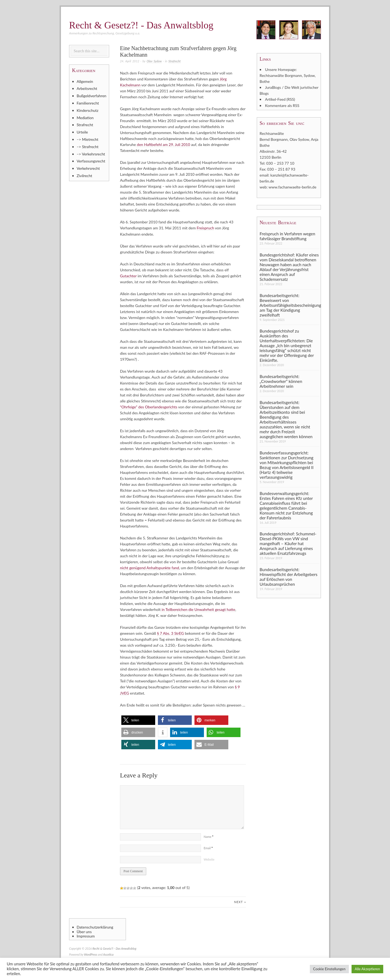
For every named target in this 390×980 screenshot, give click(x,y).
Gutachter (128, 276)
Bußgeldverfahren (92, 96)
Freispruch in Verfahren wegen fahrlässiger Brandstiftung (287, 236)
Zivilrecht (84, 176)
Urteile (82, 132)
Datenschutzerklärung (95, 927)
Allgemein (85, 81)
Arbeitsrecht (87, 88)
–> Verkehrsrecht (91, 154)
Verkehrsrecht (88, 168)
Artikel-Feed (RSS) (280, 99)
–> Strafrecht (88, 147)
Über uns (84, 931)
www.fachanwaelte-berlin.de (293, 187)
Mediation (85, 118)
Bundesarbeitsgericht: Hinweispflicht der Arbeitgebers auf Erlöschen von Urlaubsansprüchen (289, 576)
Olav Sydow (154, 61)
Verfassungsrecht (91, 161)
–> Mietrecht (87, 139)
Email (208, 847)
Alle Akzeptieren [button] (367, 969)
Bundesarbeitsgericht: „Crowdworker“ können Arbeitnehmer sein (281, 381)
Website (209, 859)
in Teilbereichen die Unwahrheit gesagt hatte (198, 609)
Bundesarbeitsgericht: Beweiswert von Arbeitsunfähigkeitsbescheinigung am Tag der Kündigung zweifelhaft (290, 305)
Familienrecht (88, 103)
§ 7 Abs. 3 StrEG (170, 633)
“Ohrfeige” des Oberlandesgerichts (149, 407)
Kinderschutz (87, 110)
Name (209, 836)
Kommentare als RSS (282, 105)
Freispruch (205, 228)
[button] (138, 720)
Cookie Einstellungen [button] (329, 969)
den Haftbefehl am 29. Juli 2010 (163, 144)
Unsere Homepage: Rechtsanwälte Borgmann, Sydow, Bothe (288, 75)
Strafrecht (175, 61)
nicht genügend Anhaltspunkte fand (149, 567)
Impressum (86, 936)
